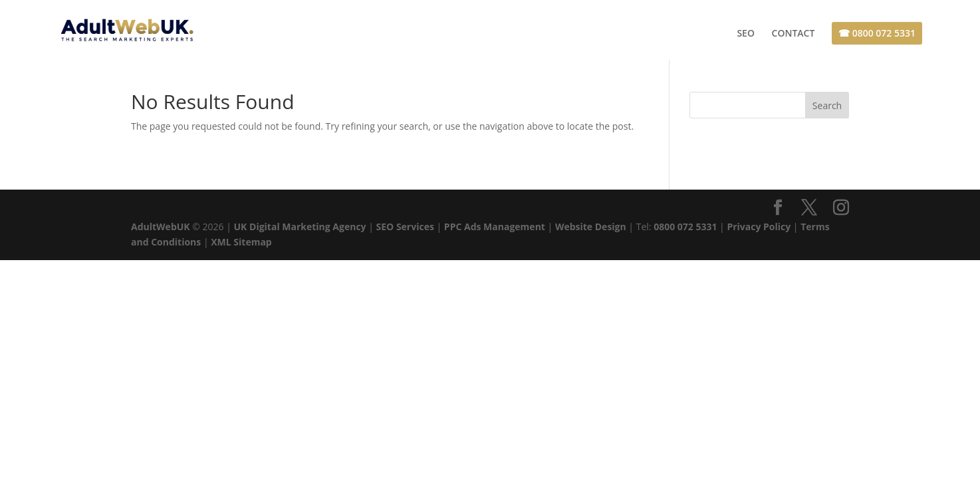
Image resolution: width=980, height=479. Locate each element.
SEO (746, 34)
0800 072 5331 (685, 227)
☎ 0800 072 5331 (877, 33)
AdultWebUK (161, 227)
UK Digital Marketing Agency (300, 227)
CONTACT (794, 34)
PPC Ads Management (495, 227)
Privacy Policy (759, 227)
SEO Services (405, 227)
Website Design (591, 227)
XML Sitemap (241, 242)
